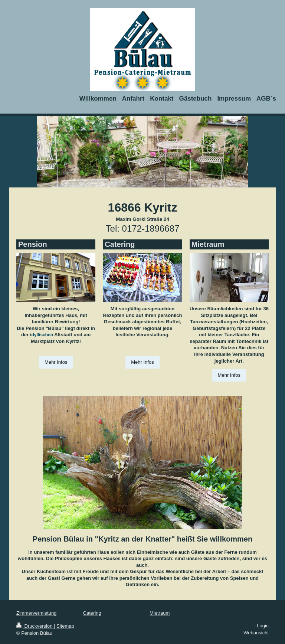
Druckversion (35, 626)
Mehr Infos (56, 362)
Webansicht (256, 633)
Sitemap (65, 626)
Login (263, 626)
